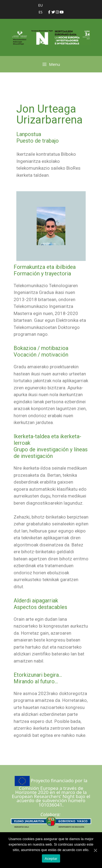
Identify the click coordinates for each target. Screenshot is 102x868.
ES (41, 12)
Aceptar (51, 859)
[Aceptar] (95, 850)
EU (41, 5)
